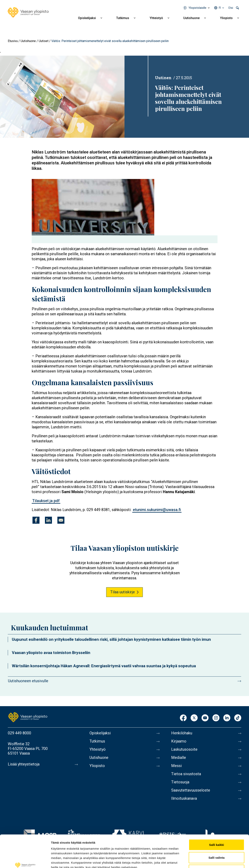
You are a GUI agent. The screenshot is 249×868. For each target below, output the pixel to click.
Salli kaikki (217, 817)
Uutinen (163, 78)
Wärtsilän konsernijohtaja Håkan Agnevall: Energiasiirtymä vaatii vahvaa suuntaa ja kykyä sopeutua (104, 666)
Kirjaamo (179, 741)
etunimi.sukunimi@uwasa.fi (157, 510)
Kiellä (217, 842)
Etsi (231, 8)
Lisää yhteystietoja (24, 764)
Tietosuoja (180, 782)
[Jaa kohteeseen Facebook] (36, 520)
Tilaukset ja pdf (46, 501)
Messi (176, 766)
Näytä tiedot (208, 860)
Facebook (183, 718)
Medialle (179, 758)
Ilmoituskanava (184, 798)
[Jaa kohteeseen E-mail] (61, 520)
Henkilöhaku (182, 733)
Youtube (205, 718)
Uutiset (44, 41)
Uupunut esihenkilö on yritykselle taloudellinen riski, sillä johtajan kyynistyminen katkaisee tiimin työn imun (111, 639)
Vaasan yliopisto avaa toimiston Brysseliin (51, 653)
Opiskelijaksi (87, 18)
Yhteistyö (156, 18)
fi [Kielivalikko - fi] (220, 8)
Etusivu (13, 41)
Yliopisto (226, 18)
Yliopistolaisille (197, 8)
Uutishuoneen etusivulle (28, 681)
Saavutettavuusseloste (191, 790)
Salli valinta (217, 830)
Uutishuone (191, 18)
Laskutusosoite (184, 749)
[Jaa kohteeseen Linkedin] (48, 520)
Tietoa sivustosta (186, 774)
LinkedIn (227, 718)
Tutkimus (123, 18)
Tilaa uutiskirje (123, 592)
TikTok (238, 718)
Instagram (216, 718)
